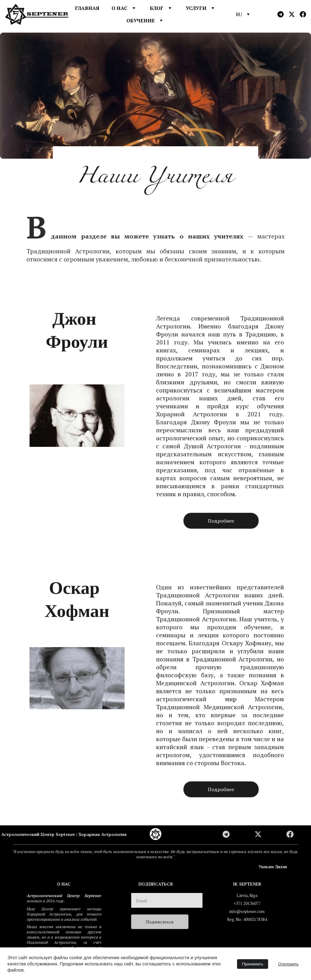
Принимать (253, 964)
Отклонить (288, 964)
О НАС (119, 8)
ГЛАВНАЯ (87, 8)
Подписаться (160, 922)
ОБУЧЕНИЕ (141, 20)
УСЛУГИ (196, 8)
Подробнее (221, 521)
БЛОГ (157, 8)
